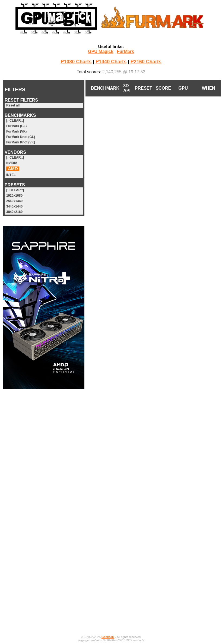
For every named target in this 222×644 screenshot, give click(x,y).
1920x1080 (14, 196)
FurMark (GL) (16, 126)
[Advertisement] (44, 475)
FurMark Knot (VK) (21, 142)
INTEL (11, 175)
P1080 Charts (76, 62)
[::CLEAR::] (15, 121)
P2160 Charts (146, 62)
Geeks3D (108, 637)
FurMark (126, 51)
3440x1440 (14, 206)
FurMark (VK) (16, 131)
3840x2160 (14, 212)
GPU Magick (101, 51)
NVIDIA (12, 163)
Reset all (13, 105)
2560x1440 (14, 201)
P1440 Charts (111, 62)
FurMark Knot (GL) (21, 137)
